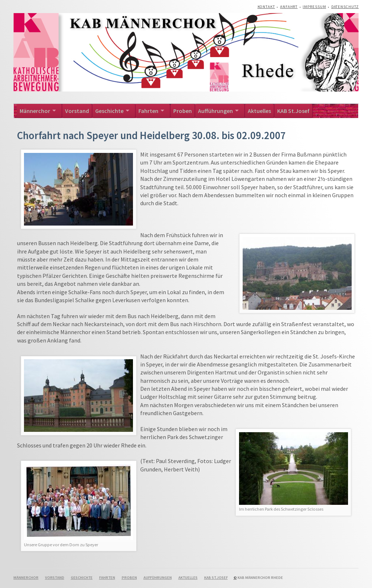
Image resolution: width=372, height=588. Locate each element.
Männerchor (35, 111)
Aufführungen (215, 111)
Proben (183, 111)
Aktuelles (259, 111)
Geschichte (109, 111)
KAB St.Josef (293, 111)
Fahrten (148, 111)
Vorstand (77, 111)
